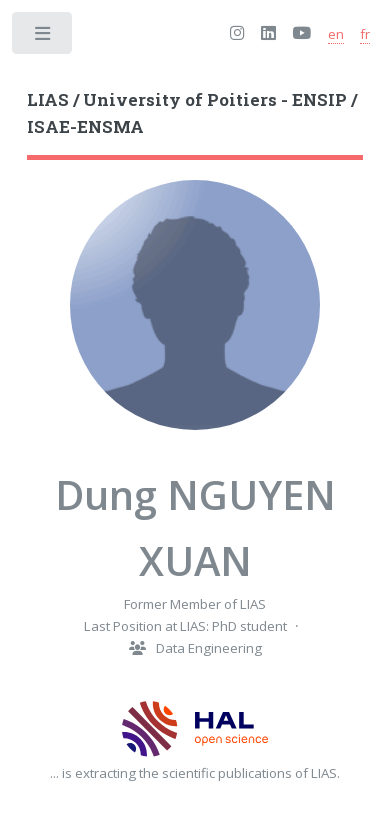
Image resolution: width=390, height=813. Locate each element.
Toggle (43, 37)
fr (365, 34)
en (336, 34)
